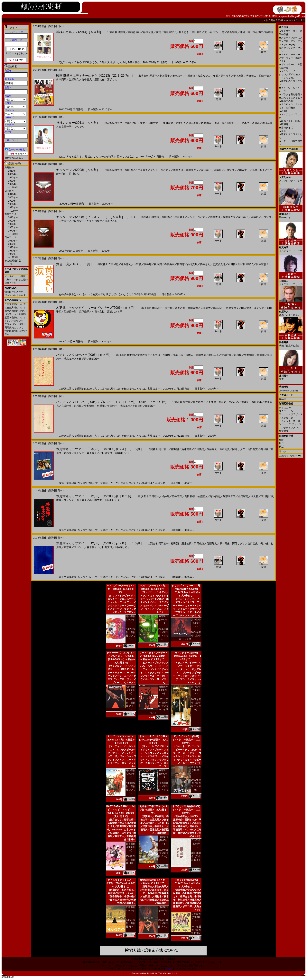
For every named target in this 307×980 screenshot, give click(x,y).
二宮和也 (113, 264)
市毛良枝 (258, 32)
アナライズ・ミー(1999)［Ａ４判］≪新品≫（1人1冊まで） (186, 740)
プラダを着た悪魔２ (291, 94)
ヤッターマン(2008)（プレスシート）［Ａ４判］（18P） (96, 217)
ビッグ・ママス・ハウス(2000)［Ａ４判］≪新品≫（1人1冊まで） (121, 740)
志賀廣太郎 (219, 264)
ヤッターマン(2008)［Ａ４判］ (78, 170)
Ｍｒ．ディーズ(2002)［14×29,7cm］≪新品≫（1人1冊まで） (186, 656)
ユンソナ (259, 308)
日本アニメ (10, 237)
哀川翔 (265, 496)
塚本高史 (218, 308)
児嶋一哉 (264, 76)
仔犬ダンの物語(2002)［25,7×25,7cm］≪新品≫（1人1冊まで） (186, 883)
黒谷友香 (226, 76)
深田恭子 (206, 170)
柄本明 (269, 32)
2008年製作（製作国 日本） (196, 856)
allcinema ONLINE (289, 391)
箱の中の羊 (286, 101)
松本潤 (158, 264)
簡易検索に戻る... (14, 158)
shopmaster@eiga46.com (292, 16)
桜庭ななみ (204, 76)
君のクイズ (286, 128)
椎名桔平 (177, 76)
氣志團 (68, 453)
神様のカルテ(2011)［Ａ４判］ (78, 123)
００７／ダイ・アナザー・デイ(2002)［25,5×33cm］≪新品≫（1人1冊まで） (153, 656)
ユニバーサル (286, 411)
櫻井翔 (121, 32)
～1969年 (13, 188)
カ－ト (265, 20)
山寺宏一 (244, 170)
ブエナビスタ (286, 418)
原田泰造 (197, 32)
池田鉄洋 (82, 359)
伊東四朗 (61, 79)
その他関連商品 (13, 261)
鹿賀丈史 (99, 79)
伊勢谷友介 (144, 355)
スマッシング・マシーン (291, 179)
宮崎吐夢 (226, 355)
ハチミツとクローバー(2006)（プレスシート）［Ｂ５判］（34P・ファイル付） (112, 402)
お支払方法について (15, 308)
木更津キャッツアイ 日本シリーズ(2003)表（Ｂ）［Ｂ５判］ (100, 543)
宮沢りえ (112, 79)
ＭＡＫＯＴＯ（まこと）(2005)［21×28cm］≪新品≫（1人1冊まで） (121, 883)
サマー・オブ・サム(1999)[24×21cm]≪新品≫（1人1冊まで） (153, 740)
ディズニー (285, 408)
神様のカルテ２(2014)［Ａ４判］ (79, 32)
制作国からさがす (14, 292)
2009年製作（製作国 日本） (130, 860)
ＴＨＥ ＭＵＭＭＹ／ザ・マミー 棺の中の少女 (291, 58)
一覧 (10, 264)
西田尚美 (201, 355)
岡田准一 (157, 308)
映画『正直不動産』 (291, 121)
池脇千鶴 (245, 32)
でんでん (79, 127)
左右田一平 (65, 127)
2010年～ (13, 171)
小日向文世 (98, 312)
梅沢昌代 (267, 123)
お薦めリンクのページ (291, 456)
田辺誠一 (94, 359)
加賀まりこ (233, 123)
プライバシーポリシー (16, 324)
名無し (284, 111)
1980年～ (13, 181)
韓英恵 (181, 264)
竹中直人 (87, 79)
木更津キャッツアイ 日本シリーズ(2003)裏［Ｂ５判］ (95, 496)
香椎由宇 (169, 264)
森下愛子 (84, 312)
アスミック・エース (290, 421)
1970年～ (13, 184)
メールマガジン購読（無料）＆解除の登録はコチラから (16, 280)
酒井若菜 (180, 308)
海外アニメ (10, 214)
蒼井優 (156, 355)
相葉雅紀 (126, 264)
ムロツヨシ (230, 170)
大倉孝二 (251, 76)
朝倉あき (184, 32)
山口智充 (246, 308)
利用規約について (14, 328)
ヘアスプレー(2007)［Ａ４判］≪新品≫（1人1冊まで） (121, 589)
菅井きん (205, 264)
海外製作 (9, 168)
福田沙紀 (130, 170)
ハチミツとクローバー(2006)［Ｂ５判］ (84, 355)
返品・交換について (15, 318)
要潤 (158, 32)
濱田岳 (208, 32)
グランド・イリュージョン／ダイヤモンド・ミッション (291, 74)
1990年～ (13, 178)
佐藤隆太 (206, 308)
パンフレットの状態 (15, 314)
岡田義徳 (168, 123)
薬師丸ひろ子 (115, 312)
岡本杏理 (178, 170)
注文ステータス (297, 20)
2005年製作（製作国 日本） (130, 923)
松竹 (281, 443)
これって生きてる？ (291, 98)
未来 (282, 131)
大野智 (138, 264)
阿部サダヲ (192, 170)
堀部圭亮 (214, 355)
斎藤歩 (256, 123)
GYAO (282, 399)
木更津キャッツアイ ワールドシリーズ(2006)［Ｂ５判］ (97, 308)
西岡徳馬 (232, 32)
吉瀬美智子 (170, 32)
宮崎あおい (134, 32)
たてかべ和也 (94, 221)
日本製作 (9, 191)
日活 (281, 447)
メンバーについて (14, 321)
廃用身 (284, 124)
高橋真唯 (192, 264)
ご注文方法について (15, 304)
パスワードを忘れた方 (16, 53)
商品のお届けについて (16, 311)
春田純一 (112, 406)
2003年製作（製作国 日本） (163, 923)
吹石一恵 (219, 32)
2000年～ (13, 174)
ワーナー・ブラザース (291, 414)
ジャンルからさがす (15, 295)
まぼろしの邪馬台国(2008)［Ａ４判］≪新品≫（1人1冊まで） (186, 810)
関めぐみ (178, 355)
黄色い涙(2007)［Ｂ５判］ (75, 264)
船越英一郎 (70, 312)
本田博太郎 (234, 264)
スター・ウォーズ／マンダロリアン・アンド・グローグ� (291, 41)
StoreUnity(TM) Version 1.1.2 (162, 974)
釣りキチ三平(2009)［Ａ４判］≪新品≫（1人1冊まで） (154, 810)
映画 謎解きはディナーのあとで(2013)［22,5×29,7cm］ (95, 76)
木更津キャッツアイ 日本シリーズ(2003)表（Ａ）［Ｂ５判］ (100, 449)
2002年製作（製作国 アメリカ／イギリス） (159, 706)
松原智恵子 (262, 264)
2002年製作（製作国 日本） (196, 930)
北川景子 (165, 76)
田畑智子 (248, 264)
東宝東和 (284, 431)
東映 (281, 440)
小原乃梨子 (258, 170)
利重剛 (261, 355)
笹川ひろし (75, 174)
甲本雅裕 (238, 76)
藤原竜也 (148, 32)
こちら (169, 969)
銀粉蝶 (238, 355)
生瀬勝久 (74, 79)
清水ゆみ (69, 359)
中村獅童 (249, 355)
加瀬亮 (167, 355)
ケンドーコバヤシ (160, 170)
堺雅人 (189, 355)
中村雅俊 (190, 76)
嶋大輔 (264, 449)
